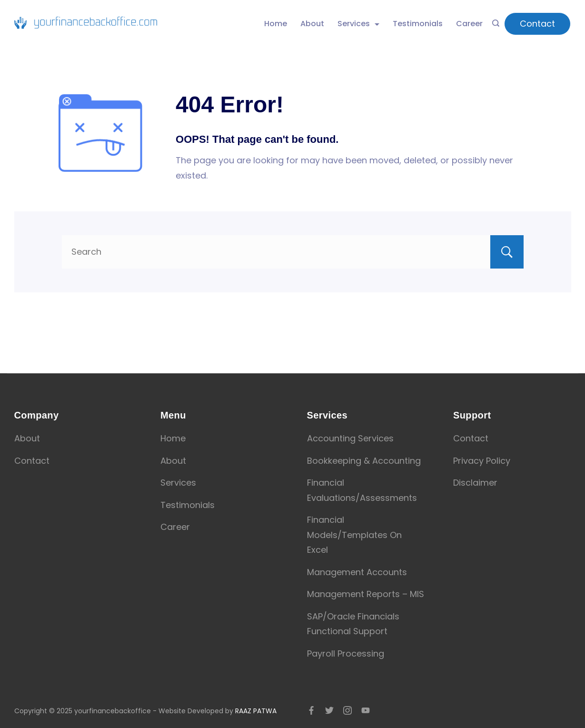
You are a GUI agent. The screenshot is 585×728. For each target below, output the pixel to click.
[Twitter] (329, 710)
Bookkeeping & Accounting (364, 461)
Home (276, 24)
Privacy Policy (482, 461)
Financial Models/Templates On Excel (354, 535)
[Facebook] (311, 710)
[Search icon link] (496, 24)
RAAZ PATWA (256, 711)
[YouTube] (366, 710)
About (312, 24)
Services (358, 24)
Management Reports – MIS (366, 594)
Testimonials (418, 24)
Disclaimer (475, 483)
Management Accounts (357, 572)
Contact (537, 24)
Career (469, 24)
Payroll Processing (346, 653)
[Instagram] (347, 710)
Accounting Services (350, 438)
